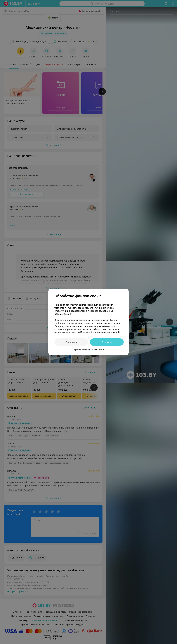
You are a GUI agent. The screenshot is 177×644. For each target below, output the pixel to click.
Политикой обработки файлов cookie (101, 332)
